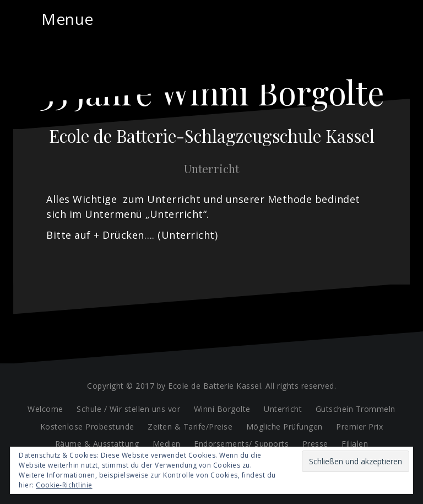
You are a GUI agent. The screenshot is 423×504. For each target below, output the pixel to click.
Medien (167, 444)
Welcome (45, 409)
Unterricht (283, 409)
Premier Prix (359, 427)
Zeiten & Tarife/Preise (190, 427)
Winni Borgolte (222, 409)
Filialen (355, 444)
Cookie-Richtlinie (64, 485)
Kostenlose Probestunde (87, 427)
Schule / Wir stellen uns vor (128, 409)
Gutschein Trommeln (356, 409)
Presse (315, 444)
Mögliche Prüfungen (284, 427)
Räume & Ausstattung (97, 444)
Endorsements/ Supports (241, 444)
